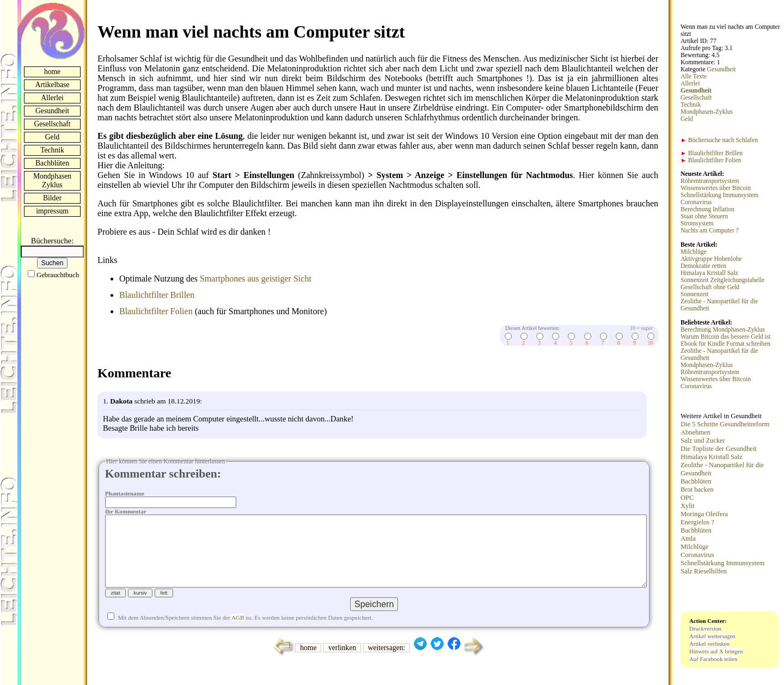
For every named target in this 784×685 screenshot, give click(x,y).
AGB (238, 635)
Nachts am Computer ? (710, 231)
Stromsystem (697, 224)
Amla (688, 539)
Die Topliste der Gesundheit (719, 449)
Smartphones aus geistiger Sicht (256, 279)
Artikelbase (53, 85)
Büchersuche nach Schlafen (719, 140)
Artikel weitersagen (712, 636)
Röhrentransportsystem (710, 181)
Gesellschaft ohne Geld (710, 287)
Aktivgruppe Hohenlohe (711, 259)
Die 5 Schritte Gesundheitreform (725, 424)
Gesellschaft (52, 124)
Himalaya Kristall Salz (709, 273)
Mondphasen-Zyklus (707, 112)
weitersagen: (387, 665)
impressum (52, 211)
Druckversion (705, 628)
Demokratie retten (703, 266)
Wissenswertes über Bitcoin (716, 188)
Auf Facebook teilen (713, 659)
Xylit (688, 506)
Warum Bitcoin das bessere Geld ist (726, 337)
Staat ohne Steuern (704, 216)
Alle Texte (694, 77)
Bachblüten (52, 163)
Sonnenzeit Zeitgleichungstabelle (722, 280)
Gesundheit (52, 111)
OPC (687, 498)
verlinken (342, 665)
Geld (52, 137)
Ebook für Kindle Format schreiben (725, 344)
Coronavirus (696, 202)
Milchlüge (694, 252)
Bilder (52, 198)
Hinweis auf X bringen (716, 651)
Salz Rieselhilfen (704, 571)
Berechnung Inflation (708, 209)
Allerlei (52, 98)
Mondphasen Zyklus (52, 181)
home (52, 72)
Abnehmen (696, 432)
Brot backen (697, 490)
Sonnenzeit (695, 294)
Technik (52, 150)
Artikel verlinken (709, 644)
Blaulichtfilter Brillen (157, 295)
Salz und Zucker (703, 441)
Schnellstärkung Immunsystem (719, 195)
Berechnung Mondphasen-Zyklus (723, 330)
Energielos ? (697, 522)
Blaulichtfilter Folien (156, 311)
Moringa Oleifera (704, 514)
